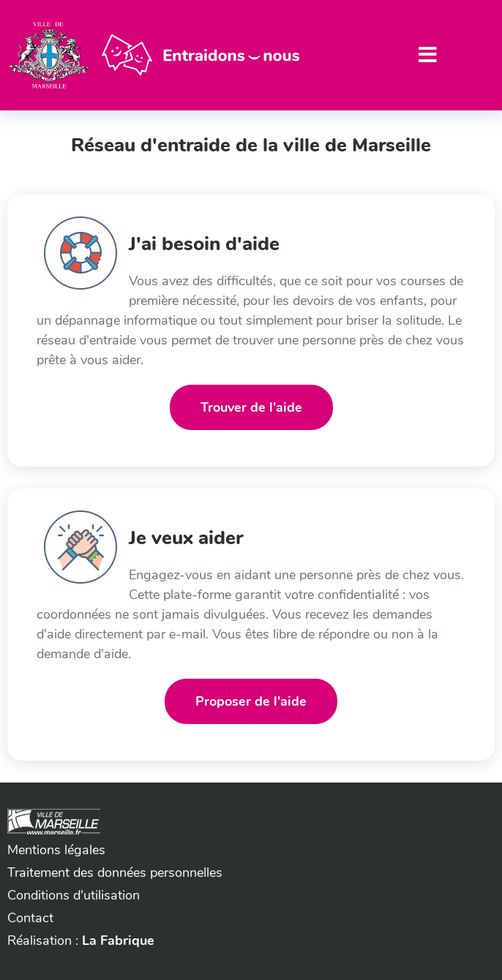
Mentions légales (56, 850)
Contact (30, 918)
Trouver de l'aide (251, 407)
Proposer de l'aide (251, 701)
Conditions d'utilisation (74, 895)
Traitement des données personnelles (115, 872)
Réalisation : (81, 941)
